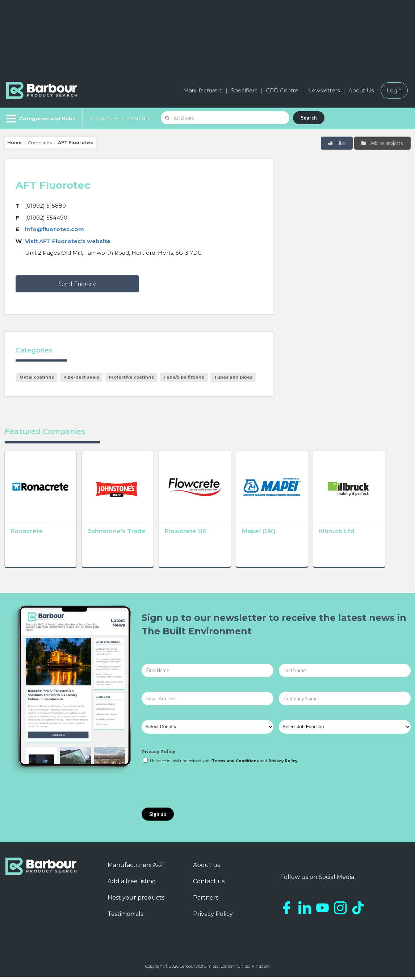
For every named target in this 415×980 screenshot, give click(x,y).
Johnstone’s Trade (122, 536)
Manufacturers (203, 90)
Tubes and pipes (233, 377)
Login (394, 90)
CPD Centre (282, 90)
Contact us (209, 885)
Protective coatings (131, 377)
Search (309, 118)
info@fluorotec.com (55, 229)
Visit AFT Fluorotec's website (68, 241)
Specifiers (244, 90)
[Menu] (40, 118)
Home (14, 143)
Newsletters (323, 90)
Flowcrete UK (196, 536)
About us (206, 868)
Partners (206, 901)
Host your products (136, 901)
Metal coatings (37, 377)
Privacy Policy (158, 755)
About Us (361, 90)
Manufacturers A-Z (135, 868)
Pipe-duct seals (81, 377)
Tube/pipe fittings (184, 377)
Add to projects (382, 143)
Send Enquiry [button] (77, 284)
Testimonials (125, 917)
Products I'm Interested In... (122, 118)
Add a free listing (132, 885)
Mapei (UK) (274, 536)
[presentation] (197, 789)
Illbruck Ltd (357, 536)
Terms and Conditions (235, 764)
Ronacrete (27, 536)
